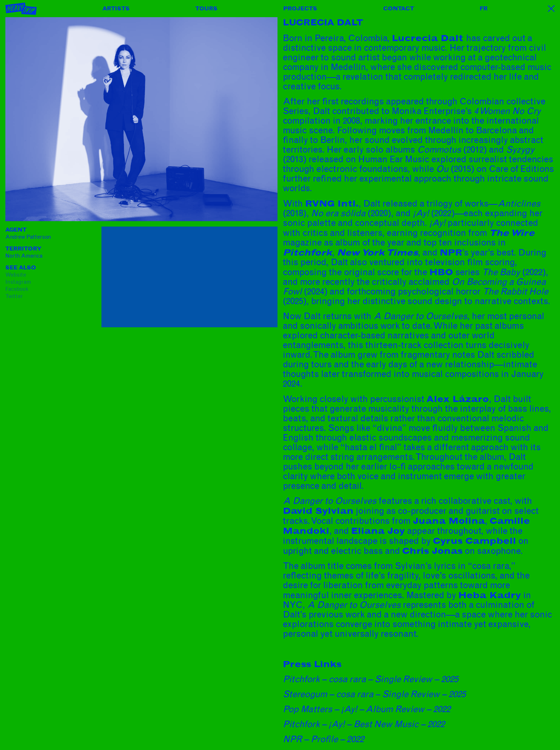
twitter (14, 296)
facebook (17, 289)
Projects (300, 9)
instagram (18, 282)
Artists (116, 9)
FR (484, 9)
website (16, 275)
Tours (206, 9)
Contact (399, 9)
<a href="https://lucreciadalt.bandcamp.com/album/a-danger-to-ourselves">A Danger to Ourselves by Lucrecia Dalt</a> (164, 418)
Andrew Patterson (28, 237)
